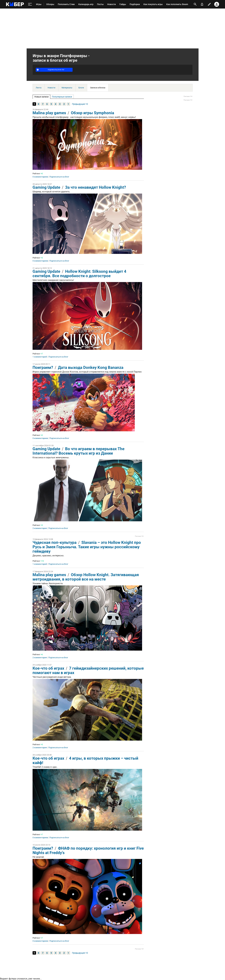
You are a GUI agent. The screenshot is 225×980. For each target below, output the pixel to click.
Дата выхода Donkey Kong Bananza (91, 367)
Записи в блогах (98, 88)
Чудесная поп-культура (55, 542)
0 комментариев (40, 177)
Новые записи (41, 97)
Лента (39, 88)
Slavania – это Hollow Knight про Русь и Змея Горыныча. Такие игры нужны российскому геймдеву (87, 547)
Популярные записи (62, 97)
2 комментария (40, 528)
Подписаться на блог (59, 177)
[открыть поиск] (195, 4)
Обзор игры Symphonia (92, 113)
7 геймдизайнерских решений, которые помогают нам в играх (88, 670)
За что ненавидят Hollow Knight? (96, 187)
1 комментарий (40, 357)
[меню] (30, 4)
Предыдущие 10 (80, 104)
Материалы (67, 88)
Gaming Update (46, 187)
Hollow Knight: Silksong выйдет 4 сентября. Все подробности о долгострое (79, 274)
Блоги (81, 88)
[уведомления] (202, 4)
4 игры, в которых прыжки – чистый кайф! (85, 760)
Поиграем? (43, 367)
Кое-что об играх (48, 668)
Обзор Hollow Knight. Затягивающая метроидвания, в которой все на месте (86, 577)
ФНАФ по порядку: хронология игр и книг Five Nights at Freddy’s (88, 850)
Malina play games (49, 113)
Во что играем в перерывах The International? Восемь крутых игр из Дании (78, 451)
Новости (51, 88)
